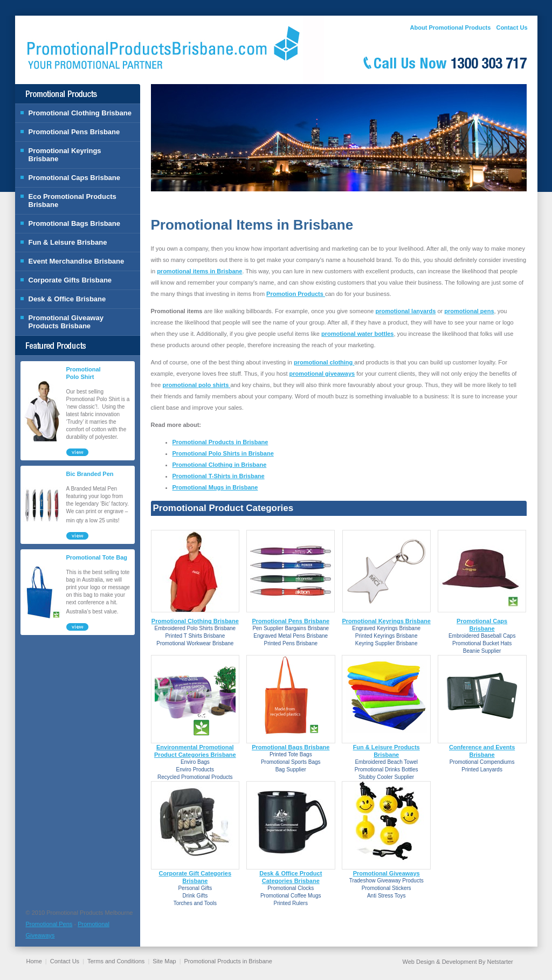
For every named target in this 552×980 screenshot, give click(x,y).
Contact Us (512, 27)
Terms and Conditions (116, 961)
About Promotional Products (451, 27)
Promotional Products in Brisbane (220, 442)
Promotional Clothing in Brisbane (220, 465)
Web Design (419, 962)
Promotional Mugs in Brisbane (215, 487)
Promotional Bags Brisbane (74, 223)
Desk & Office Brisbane (67, 299)
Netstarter (500, 962)
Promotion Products (296, 294)
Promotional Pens (49, 924)
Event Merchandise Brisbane (77, 261)
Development (460, 962)
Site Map (164, 961)
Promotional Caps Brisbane (74, 178)
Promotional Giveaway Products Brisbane (66, 322)
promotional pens (469, 311)
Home (34, 961)
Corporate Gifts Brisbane (70, 280)
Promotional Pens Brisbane (74, 132)
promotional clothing (324, 362)
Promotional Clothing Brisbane (80, 113)
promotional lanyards (405, 311)
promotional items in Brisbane (199, 271)
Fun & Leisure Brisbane (68, 242)
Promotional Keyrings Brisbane (65, 155)
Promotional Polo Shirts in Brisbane (223, 453)
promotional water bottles (357, 334)
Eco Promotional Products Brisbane (73, 201)
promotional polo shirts (197, 385)
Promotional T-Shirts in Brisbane (219, 476)
